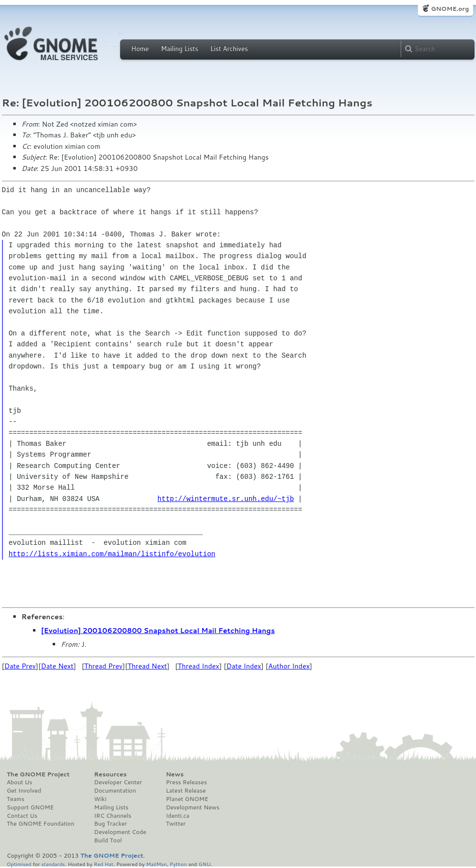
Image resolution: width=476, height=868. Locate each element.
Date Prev (20, 666)
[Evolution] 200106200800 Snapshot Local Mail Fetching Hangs (158, 631)
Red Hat (103, 864)
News (175, 774)
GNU (205, 864)
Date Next (57, 666)
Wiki (100, 799)
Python (178, 864)
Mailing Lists (180, 49)
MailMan (157, 864)
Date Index (244, 666)
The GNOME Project (38, 774)
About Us (20, 782)
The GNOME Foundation (41, 824)
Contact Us (22, 816)
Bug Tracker (111, 824)
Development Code (120, 832)
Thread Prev (103, 666)
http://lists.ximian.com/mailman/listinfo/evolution (112, 554)
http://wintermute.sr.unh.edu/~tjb (226, 499)
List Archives (229, 49)
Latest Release (186, 791)
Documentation (115, 791)
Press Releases (186, 782)
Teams (16, 799)
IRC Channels (113, 816)
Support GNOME (31, 807)
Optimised (19, 864)
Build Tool (108, 840)
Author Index (289, 666)
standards (53, 864)
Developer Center (118, 782)
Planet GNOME (187, 799)
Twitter (176, 824)
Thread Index (199, 666)
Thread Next (147, 666)
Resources (110, 774)
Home (140, 49)
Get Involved (24, 791)
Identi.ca (178, 816)
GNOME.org (450, 9)
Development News (193, 807)
